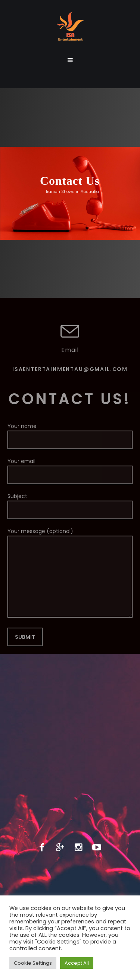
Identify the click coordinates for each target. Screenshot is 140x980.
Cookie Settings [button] (33, 963)
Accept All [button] (77, 963)
